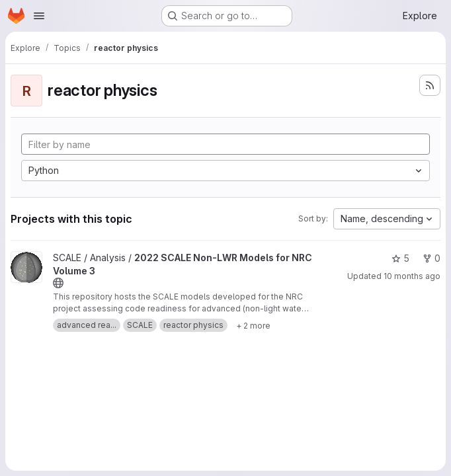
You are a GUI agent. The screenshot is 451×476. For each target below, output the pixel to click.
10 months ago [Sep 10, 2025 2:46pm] (412, 276)
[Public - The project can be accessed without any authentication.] (58, 283)
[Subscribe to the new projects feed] (430, 85)
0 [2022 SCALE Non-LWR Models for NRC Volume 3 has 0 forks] (431, 258)
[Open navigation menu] (39, 16)
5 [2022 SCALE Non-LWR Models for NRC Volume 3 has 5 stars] (400, 258)
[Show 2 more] (253, 325)
